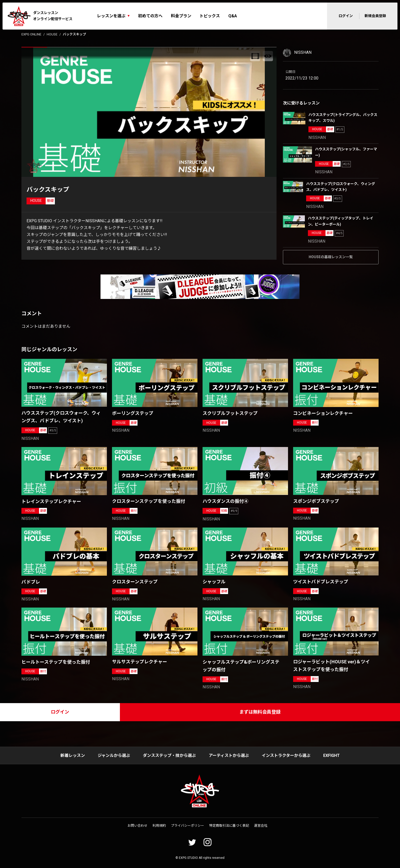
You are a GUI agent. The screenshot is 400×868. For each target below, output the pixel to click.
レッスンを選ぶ (111, 16)
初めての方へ (150, 16)
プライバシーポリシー (187, 826)
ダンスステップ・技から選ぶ (169, 755)
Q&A (233, 16)
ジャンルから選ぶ (114, 755)
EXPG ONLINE (31, 34)
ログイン (346, 16)
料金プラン (181, 16)
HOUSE (52, 34)
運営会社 (261, 826)
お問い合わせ (137, 826)
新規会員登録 (375, 16)
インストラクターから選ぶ (286, 755)
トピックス (210, 16)
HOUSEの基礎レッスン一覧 (331, 257)
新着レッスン (73, 755)
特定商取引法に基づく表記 (229, 826)
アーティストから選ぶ (229, 755)
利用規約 (159, 826)
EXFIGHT (332, 755)
